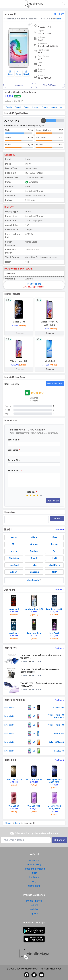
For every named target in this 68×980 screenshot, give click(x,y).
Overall (18, 107)
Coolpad (34, 551)
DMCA (34, 873)
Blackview (14, 558)
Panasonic (34, 572)
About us (34, 860)
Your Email (14, 450)
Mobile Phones (34, 901)
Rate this (32, 492)
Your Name (14, 440)
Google (34, 544)
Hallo (34, 565)
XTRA (54, 572)
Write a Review (55, 383)
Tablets (34, 905)
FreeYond (14, 565)
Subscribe (60, 840)
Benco (54, 544)
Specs (27, 107)
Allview (14, 572)
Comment (57, 518)
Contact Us (34, 886)
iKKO (54, 537)
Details (9, 107)
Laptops (34, 913)
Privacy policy (34, 864)
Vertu (14, 537)
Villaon (34, 537)
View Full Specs (50, 85)
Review (36, 107)
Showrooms (57, 107)
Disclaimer (34, 877)
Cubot (34, 558)
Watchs (34, 909)
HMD (54, 558)
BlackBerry (54, 565)
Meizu (14, 551)
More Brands (34, 580)
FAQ (34, 882)
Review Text (15, 470)
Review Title (15, 460)
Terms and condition (34, 869)
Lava (59, 19)
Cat (54, 551)
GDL (14, 544)
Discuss (45, 107)
